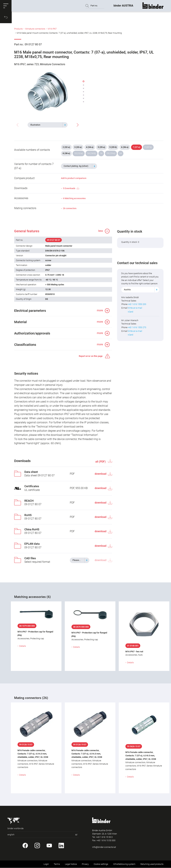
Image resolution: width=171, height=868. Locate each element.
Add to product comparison (74, 178)
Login (46, 864)
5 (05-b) (113, 147)
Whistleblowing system (124, 864)
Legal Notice (71, 864)
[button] (6, 6)
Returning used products (152, 864)
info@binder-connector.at (104, 847)
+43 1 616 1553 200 (137, 304)
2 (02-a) (66, 147)
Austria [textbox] (127, 290)
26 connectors (70, 208)
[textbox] (46, 125)
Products (18, 29)
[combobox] (48, 125)
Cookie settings (101, 864)
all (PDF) (101, 462)
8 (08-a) (66, 153)
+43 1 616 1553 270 (137, 327)
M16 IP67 (52, 29)
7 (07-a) (137, 147)
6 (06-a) (125, 147)
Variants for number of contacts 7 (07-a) (34, 166)
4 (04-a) (90, 147)
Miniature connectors (35, 29)
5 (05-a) (101, 147)
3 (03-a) (78, 147)
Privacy (85, 864)
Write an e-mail (135, 308)
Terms (57, 864)
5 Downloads (71, 188)
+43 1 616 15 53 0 (104, 837)
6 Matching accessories (74, 198)
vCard (130, 312)
